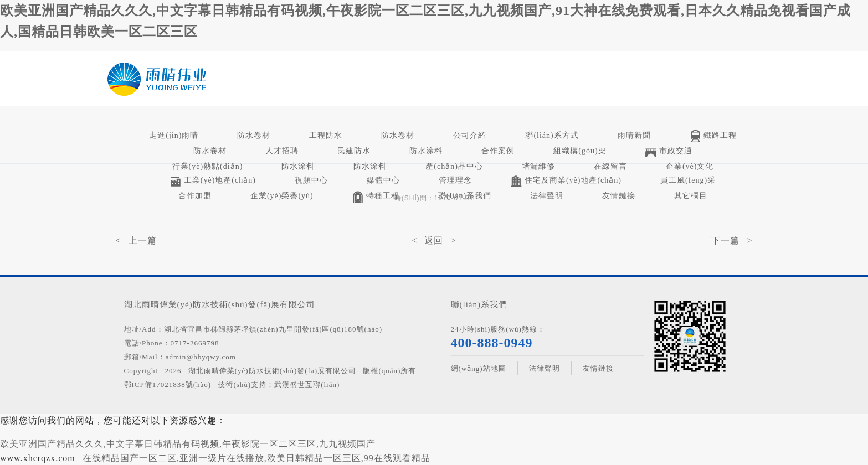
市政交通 (669, 152)
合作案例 (498, 151)
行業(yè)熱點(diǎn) (208, 166)
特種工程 (376, 197)
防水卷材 (254, 135)
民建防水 (354, 151)
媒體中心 (383, 180)
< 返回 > (434, 241)
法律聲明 (547, 196)
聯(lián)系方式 (552, 135)
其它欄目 (691, 196)
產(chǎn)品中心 (454, 166)
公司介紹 (470, 135)
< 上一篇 (136, 241)
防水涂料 (426, 151)
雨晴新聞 (634, 135)
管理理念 (455, 180)
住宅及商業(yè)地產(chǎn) (566, 181)
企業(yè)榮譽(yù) (282, 196)
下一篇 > (732, 241)
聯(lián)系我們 (465, 196)
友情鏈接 (619, 196)
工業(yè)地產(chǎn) (213, 181)
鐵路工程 (713, 136)
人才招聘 (282, 151)
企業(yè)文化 (690, 166)
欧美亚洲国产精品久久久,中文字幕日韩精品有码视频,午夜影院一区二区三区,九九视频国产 (188, 444)
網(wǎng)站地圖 (479, 368)
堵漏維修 (538, 166)
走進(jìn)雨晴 (174, 135)
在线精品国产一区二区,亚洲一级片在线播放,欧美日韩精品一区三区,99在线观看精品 (256, 458)
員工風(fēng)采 (688, 180)
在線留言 (610, 166)
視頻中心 (311, 180)
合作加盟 (195, 196)
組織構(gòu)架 (580, 151)
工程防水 (326, 135)
